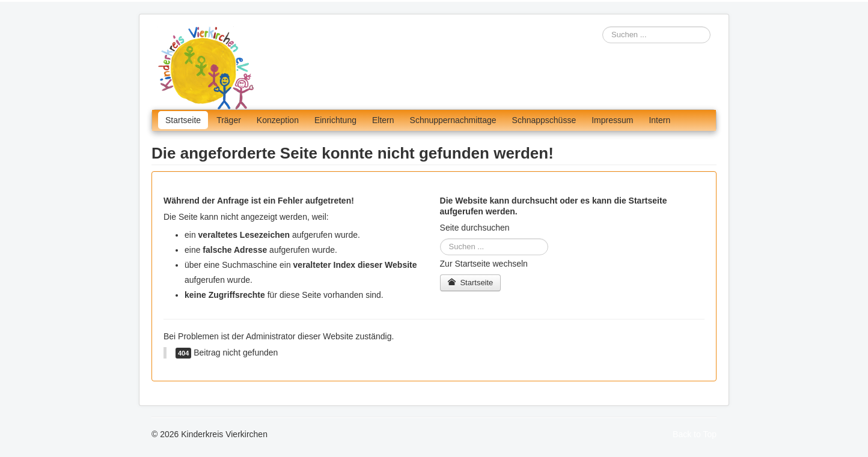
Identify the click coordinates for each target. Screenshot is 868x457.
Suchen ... (603, 27)
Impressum (612, 120)
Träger (229, 120)
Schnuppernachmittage (453, 120)
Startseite (183, 120)
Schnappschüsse (544, 120)
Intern (659, 120)
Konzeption (278, 120)
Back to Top (695, 434)
